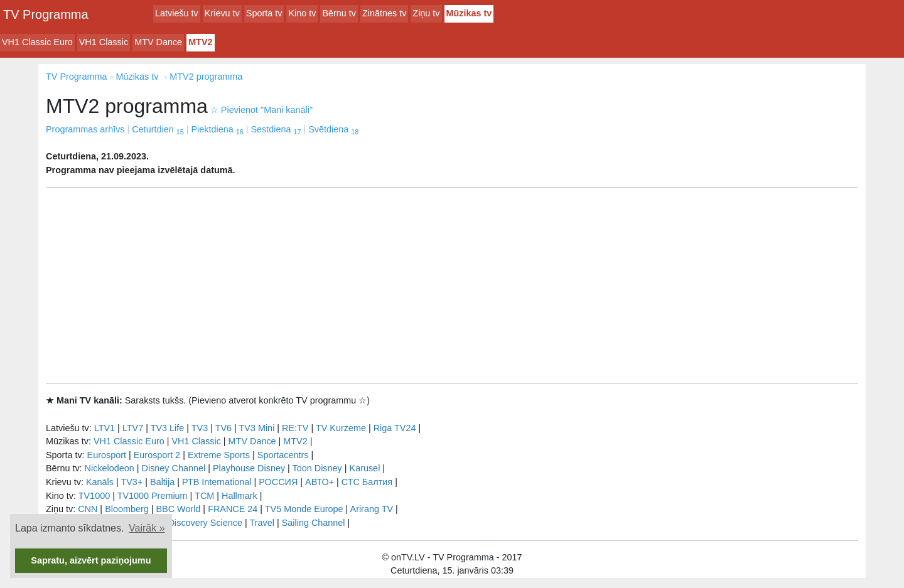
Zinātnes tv (384, 13)
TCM (204, 496)
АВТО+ (320, 482)
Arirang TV (372, 509)
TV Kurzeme (341, 428)
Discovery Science (205, 523)
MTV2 (200, 42)
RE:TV (295, 428)
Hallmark (239, 496)
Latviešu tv (177, 13)
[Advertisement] (452, 286)
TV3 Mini (257, 428)
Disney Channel (174, 468)
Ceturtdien (158, 129)
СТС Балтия (367, 482)
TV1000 (94, 496)
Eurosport (107, 455)
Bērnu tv (339, 13)
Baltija (162, 482)
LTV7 (133, 428)
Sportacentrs (283, 455)
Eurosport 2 (157, 455)
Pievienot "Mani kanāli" (261, 110)
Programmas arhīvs (85, 129)
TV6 (223, 428)
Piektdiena (217, 129)
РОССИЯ (278, 482)
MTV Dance (158, 42)
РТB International (217, 482)
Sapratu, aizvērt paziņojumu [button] (91, 560)
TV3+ (132, 482)
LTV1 (105, 428)
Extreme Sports (219, 455)
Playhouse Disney (249, 468)
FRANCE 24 (233, 509)
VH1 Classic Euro (37, 42)
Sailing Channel (314, 523)
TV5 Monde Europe (304, 509)
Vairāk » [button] (147, 528)
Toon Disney (317, 468)
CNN (88, 509)
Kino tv (302, 13)
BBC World (178, 509)
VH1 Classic (104, 42)
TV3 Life (168, 428)
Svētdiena (333, 129)
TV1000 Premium (153, 496)
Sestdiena (276, 129)
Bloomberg (127, 509)
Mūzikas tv (469, 13)
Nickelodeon (110, 468)
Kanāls (100, 482)
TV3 (200, 428)
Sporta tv (264, 13)
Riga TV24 (395, 428)
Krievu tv (222, 13)
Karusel (365, 468)
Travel (262, 523)
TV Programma (46, 14)
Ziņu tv (426, 13)
